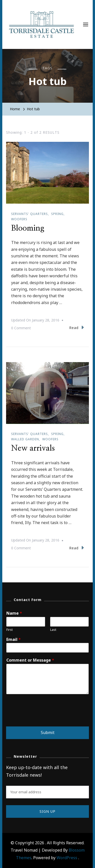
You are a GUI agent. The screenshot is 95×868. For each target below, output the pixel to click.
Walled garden (25, 439)
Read (77, 327)
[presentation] (45, 718)
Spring (57, 214)
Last (53, 630)
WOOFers (19, 219)
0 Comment (21, 328)
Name (14, 613)
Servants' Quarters (30, 214)
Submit (48, 733)
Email (14, 640)
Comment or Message (30, 660)
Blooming (28, 228)
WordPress (67, 858)
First (9, 630)
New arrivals (33, 448)
